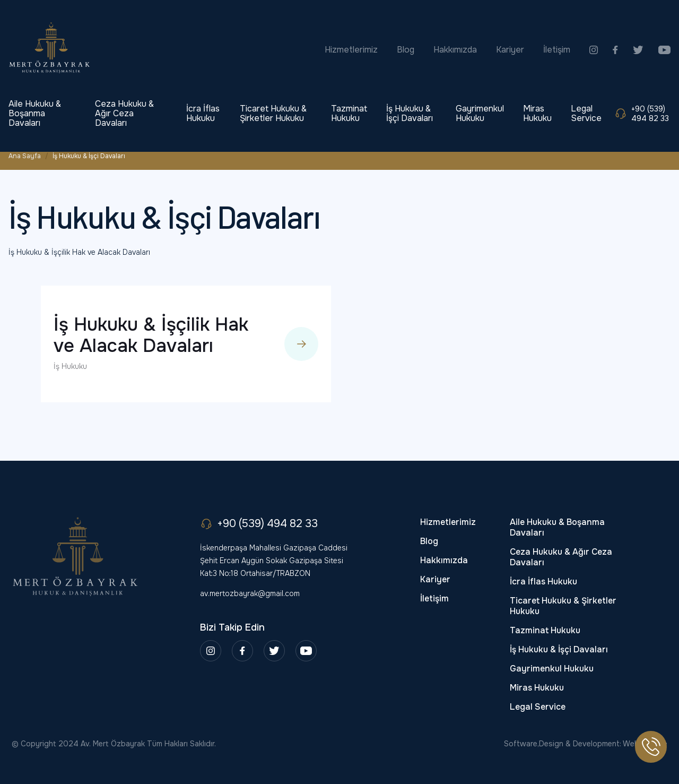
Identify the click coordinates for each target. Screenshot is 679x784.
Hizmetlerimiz (351, 50)
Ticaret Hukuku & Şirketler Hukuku (273, 114)
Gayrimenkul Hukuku (480, 114)
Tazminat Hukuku (349, 114)
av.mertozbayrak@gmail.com (250, 593)
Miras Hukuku (537, 114)
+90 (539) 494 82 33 (642, 114)
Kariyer (510, 50)
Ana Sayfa (25, 156)
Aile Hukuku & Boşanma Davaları (35, 114)
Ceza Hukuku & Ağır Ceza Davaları (124, 114)
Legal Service (586, 114)
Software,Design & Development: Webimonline (586, 744)
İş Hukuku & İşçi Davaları (410, 114)
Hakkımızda (455, 50)
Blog (406, 50)
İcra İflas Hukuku (203, 114)
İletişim (557, 50)
